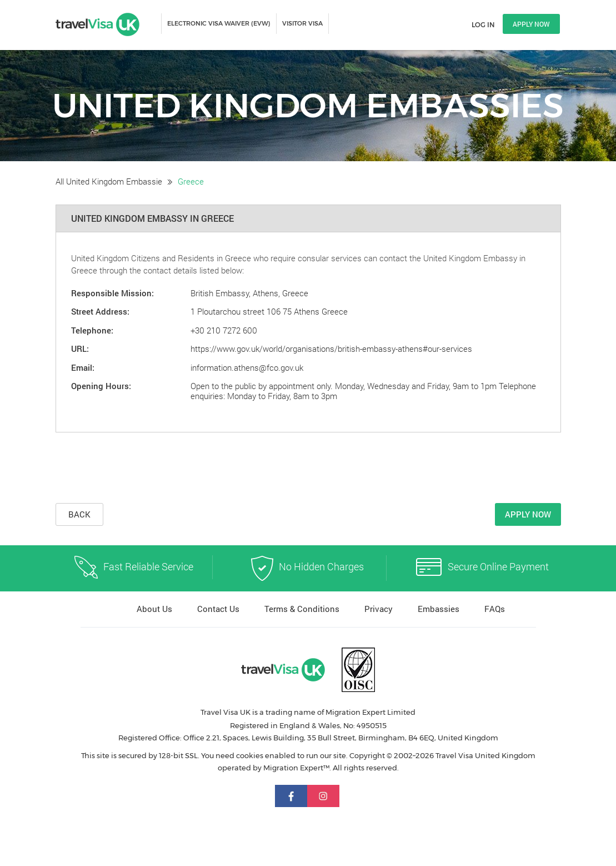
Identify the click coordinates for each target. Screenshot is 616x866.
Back (79, 514)
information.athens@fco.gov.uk (247, 367)
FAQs (495, 609)
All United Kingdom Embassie (109, 181)
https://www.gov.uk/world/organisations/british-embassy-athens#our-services (331, 349)
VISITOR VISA (302, 23)
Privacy (379, 609)
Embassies (439, 609)
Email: (83, 367)
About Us (154, 609)
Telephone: (92, 330)
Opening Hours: (101, 386)
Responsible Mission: (112, 293)
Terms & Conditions (302, 609)
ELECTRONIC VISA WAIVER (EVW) (219, 23)
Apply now (531, 24)
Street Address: (100, 311)
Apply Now (528, 514)
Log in (483, 25)
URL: (80, 349)
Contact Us (218, 609)
